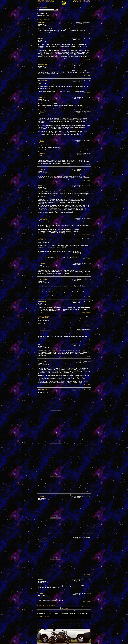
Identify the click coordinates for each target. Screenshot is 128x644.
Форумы (39, 7)
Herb (42, 344)
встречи (89, 1)
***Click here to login (43, 616)
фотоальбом (40, 3)
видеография (48, 2)
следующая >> (51, 606)
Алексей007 (44, 317)
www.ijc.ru (41, 324)
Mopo (42, 141)
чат (75, 2)
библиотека (52, 3)
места (53, 2)
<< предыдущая (41, 606)
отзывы (84, 1)
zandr (42, 38)
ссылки (85, 3)
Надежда (43, 80)
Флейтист (44, 301)
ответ (84, 33)
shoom (47, 15)
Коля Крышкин (46, 330)
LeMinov (43, 362)
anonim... (43, 389)
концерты (53, 1)
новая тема (46, 20)
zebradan (43, 64)
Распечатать (64, 608)
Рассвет (43, 97)
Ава (42, 579)
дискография (40, 2)
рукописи (46, 3)
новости (39, 1)
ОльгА (42, 170)
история (44, 1)
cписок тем (39, 20)
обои (84, 2)
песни (48, 1)
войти (89, 3)
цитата (88, 33)
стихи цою (79, 2)
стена (80, 1)
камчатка (76, 1)
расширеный (42, 11)
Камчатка (45, 7)
